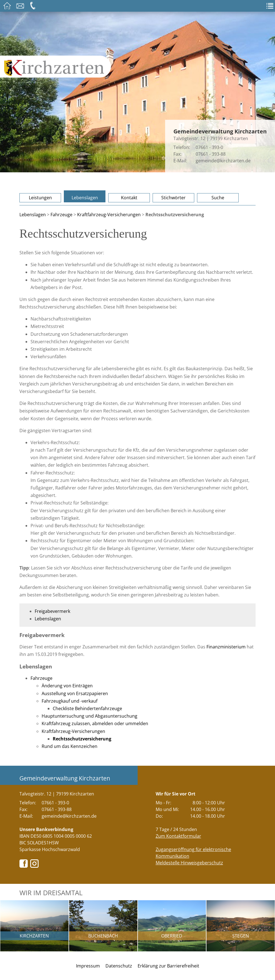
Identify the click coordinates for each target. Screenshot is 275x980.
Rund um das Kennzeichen (70, 746)
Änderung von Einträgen (67, 686)
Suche (218, 198)
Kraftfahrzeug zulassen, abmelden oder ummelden (95, 723)
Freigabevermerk (52, 611)
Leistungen (40, 198)
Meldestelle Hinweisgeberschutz (189, 863)
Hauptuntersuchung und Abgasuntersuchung (89, 716)
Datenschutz (119, 966)
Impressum (88, 966)
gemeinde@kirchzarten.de (223, 161)
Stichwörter (173, 198)
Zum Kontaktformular (178, 836)
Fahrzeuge (61, 215)
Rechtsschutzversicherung (82, 739)
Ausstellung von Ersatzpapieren (75, 693)
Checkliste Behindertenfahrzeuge (87, 708)
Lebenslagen (85, 198)
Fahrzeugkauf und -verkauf (70, 701)
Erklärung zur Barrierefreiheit (168, 966)
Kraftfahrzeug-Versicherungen (109, 215)
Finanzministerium (226, 647)
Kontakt (129, 198)
